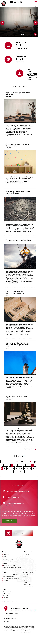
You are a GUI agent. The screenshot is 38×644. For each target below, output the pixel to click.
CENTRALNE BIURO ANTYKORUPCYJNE (13, 2)
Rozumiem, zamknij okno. (27, 633)
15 (2, 468)
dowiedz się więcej (9, 521)
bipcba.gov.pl (33, 611)
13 (32, 465)
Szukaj (35, 462)
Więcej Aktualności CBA (29, 449)
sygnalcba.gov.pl (33, 610)
